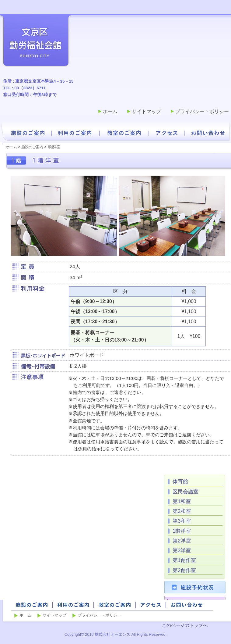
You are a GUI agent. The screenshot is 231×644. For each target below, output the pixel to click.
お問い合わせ (208, 133)
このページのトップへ (185, 625)
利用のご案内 (75, 133)
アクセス (167, 133)
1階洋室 (182, 531)
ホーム (110, 111)
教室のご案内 (124, 133)
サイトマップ (146, 111)
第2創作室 (184, 570)
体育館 (180, 482)
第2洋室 (182, 541)
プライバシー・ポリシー (202, 111)
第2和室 (182, 511)
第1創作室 (184, 560)
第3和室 (182, 521)
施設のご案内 (28, 133)
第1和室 (182, 501)
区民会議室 (185, 492)
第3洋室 (182, 551)
